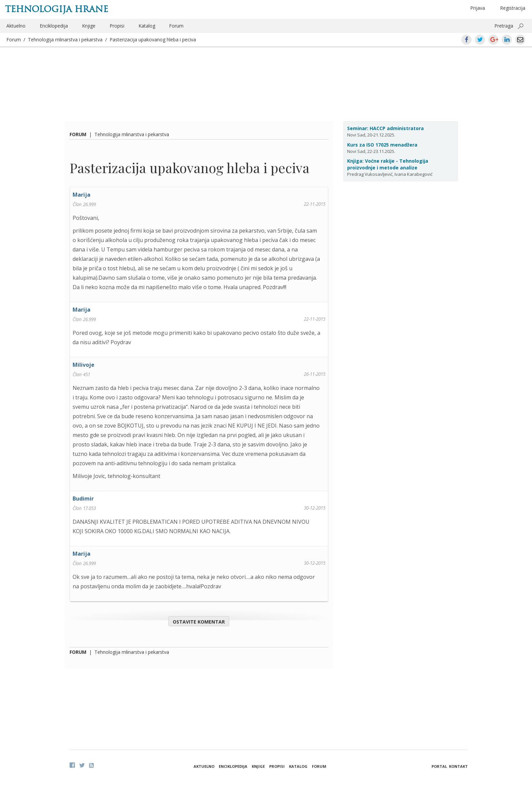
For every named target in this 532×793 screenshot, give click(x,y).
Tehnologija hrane (57, 9)
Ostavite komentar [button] (199, 622)
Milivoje (84, 365)
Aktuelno (16, 26)
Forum (176, 26)
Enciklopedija (54, 26)
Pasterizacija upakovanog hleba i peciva (153, 39)
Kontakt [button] (458, 766)
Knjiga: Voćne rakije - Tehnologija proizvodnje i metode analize (388, 164)
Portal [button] (439, 766)
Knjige (89, 26)
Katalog (147, 26)
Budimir (83, 499)
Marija (81, 195)
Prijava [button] (478, 8)
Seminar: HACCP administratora (385, 128)
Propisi (117, 26)
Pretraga (504, 26)
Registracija (513, 8)
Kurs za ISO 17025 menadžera (382, 145)
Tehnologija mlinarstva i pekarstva (65, 39)
